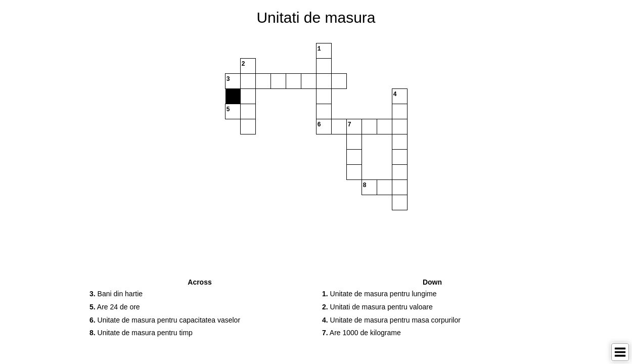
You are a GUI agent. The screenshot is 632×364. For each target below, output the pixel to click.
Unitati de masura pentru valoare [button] (377, 307)
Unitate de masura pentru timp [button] (141, 333)
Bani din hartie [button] (116, 294)
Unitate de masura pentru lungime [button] (379, 294)
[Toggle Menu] (620, 352)
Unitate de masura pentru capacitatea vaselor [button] (165, 320)
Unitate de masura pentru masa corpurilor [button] (391, 320)
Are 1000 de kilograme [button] (362, 333)
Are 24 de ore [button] (115, 307)
